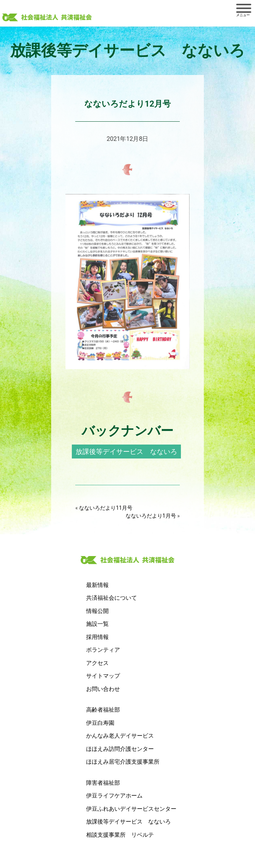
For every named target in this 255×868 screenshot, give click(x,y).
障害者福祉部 (103, 783)
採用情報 (97, 637)
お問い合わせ (103, 689)
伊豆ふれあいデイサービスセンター (131, 809)
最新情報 (97, 585)
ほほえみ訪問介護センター (120, 749)
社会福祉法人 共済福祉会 (47, 18)
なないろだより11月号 (106, 508)
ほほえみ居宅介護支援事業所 (123, 762)
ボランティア (103, 650)
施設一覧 (97, 624)
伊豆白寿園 (100, 723)
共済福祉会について (112, 598)
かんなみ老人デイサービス (120, 736)
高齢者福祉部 (103, 710)
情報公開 (97, 611)
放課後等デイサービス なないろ (126, 452)
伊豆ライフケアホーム (114, 796)
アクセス (97, 663)
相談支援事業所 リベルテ (120, 835)
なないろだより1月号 (151, 516)
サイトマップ (103, 676)
